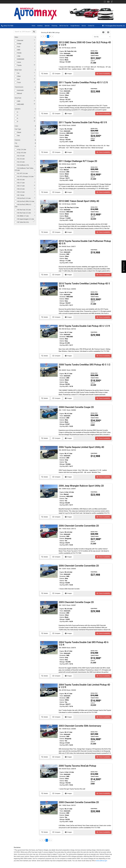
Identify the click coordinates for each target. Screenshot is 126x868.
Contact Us (91, 26)
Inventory (40, 26)
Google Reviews (75, 26)
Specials (47, 26)
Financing (54, 26)
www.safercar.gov (102, 861)
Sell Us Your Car (64, 26)
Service (84, 26)
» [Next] (52, 36)
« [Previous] (42, 36)
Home (34, 26)
